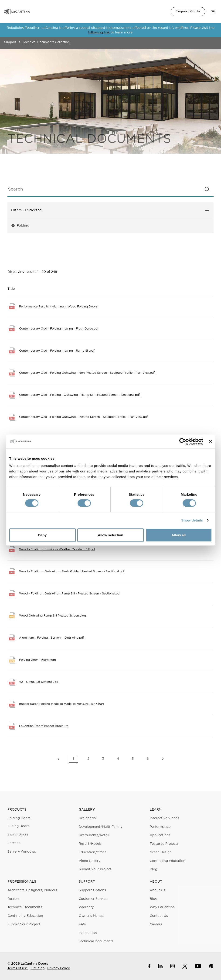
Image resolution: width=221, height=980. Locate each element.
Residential (88, 818)
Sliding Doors (18, 826)
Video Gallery (90, 861)
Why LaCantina (162, 907)
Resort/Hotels (90, 844)
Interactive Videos (164, 818)
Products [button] (17, 810)
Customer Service (93, 899)
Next (163, 759)
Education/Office (93, 852)
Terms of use (18, 968)
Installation (88, 933)
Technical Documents (25, 907)
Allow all (179, 535)
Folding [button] (20, 226)
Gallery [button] (87, 810)
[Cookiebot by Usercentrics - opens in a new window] (183, 441)
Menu (213, 12)
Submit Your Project (95, 869)
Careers (156, 924)
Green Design (161, 852)
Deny (42, 535)
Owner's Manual (92, 916)
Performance (160, 827)
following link (99, 33)
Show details (192, 520)
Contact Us (159, 916)
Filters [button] (110, 210)
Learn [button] (156, 810)
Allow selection (110, 535)
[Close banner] (210, 441)
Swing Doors (18, 835)
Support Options (92, 890)
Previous (58, 759)
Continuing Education (168, 861)
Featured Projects (164, 844)
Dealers (14, 899)
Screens (14, 843)
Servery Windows (22, 852)
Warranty (86, 907)
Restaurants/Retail (94, 835)
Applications (160, 835)
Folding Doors (19, 818)
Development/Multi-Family (100, 827)
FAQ (82, 924)
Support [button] (87, 882)
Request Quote (188, 11)
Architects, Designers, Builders (32, 890)
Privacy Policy (59, 968)
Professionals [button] (22, 882)
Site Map (37, 968)
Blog (153, 869)
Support (10, 42)
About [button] (156, 882)
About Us (157, 890)
